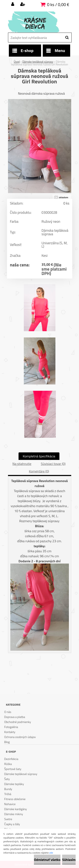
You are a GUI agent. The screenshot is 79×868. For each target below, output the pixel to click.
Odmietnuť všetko (47, 860)
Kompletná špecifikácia (39, 456)
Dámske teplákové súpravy (38, 62)
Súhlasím (69, 860)
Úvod (17, 62)
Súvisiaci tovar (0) (53, 464)
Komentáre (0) (39, 471)
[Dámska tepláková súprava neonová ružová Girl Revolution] (40, 101)
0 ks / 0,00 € (58, 4)
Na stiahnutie (22, 464)
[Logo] (37, 22)
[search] (67, 38)
